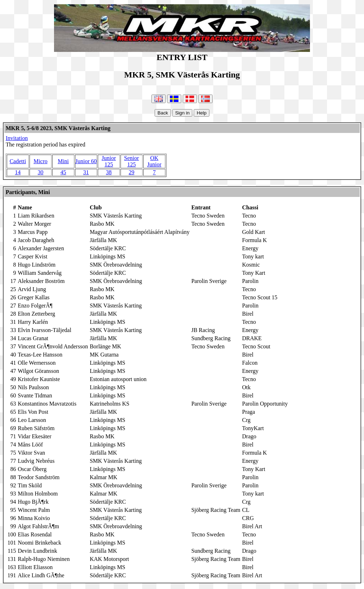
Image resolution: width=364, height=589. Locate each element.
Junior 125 (109, 161)
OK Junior (154, 161)
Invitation (17, 138)
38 (109, 172)
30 (41, 172)
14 (18, 172)
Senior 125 (132, 161)
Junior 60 (86, 161)
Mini (63, 161)
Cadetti (18, 161)
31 (86, 172)
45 (63, 172)
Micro (40, 161)
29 (132, 172)
